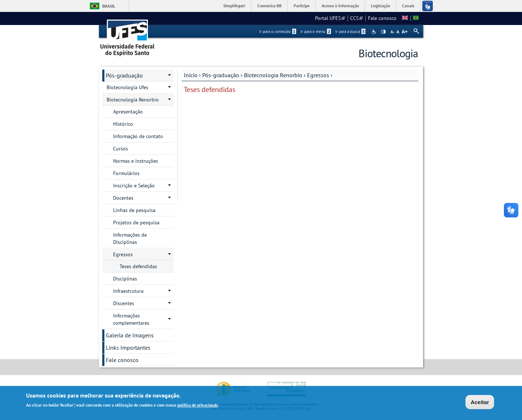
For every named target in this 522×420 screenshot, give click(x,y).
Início (191, 75)
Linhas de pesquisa (134, 210)
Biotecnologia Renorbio (273, 75)
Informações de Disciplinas (130, 238)
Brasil (109, 6)
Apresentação (128, 112)
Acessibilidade (375, 32)
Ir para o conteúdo (278, 32)
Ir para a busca (350, 32)
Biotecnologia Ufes (127, 87)
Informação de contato (138, 136)
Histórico (123, 124)
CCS (357, 18)
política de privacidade (198, 406)
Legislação (380, 6)
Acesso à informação (340, 6)
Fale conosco (382, 18)
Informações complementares (131, 319)
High (383, 32)
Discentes (124, 303)
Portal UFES (330, 18)
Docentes (123, 198)
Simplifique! (234, 6)
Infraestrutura (128, 291)
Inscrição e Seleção (134, 186)
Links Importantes (128, 348)
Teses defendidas (138, 266)
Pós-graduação (221, 75)
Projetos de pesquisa (136, 223)
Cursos (121, 149)
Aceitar (480, 403)
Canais (408, 6)
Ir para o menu (316, 32)
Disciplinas (125, 279)
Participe (302, 6)
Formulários (126, 173)
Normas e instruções (136, 161)
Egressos (318, 75)
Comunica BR (270, 6)
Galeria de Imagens (130, 335)
